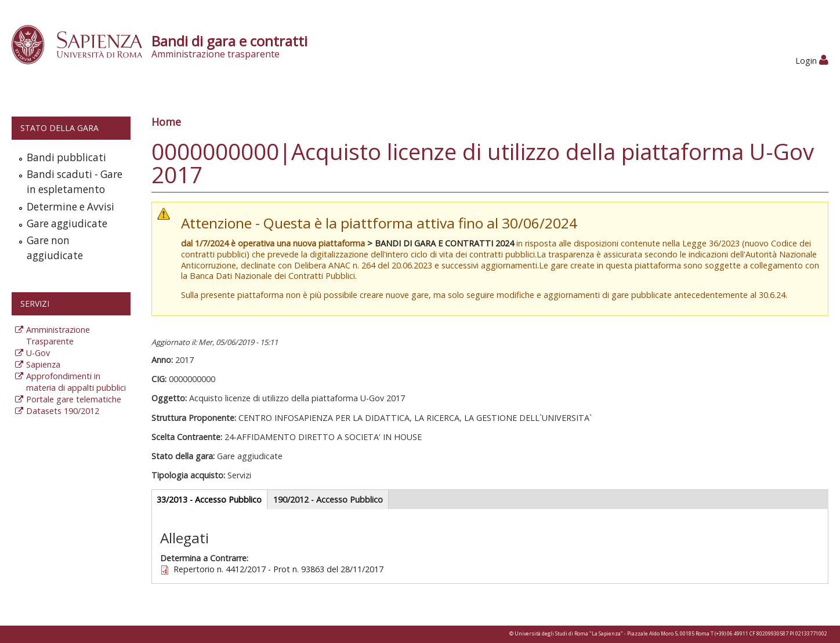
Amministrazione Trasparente (58, 335)
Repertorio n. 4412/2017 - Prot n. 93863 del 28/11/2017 (278, 569)
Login (812, 61)
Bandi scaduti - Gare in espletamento (75, 182)
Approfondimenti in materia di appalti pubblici (76, 382)
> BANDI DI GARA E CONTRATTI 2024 (441, 243)
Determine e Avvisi (70, 207)
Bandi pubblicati (66, 157)
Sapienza (43, 364)
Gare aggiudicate (67, 224)
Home (166, 122)
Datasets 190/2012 (63, 411)
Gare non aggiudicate (55, 248)
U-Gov (38, 353)
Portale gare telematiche (74, 399)
